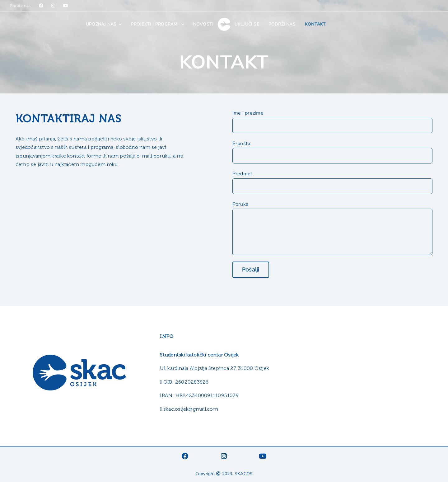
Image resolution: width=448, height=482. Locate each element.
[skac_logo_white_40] (224, 20)
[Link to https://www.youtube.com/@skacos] (66, 6)
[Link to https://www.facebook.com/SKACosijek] (41, 6)
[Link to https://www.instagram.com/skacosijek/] (53, 6)
